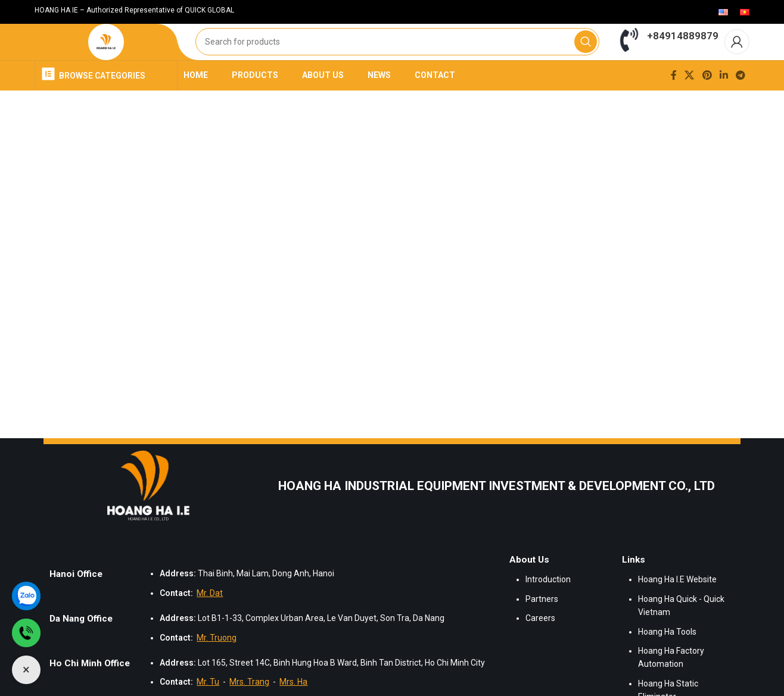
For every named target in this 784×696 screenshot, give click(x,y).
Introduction (548, 607)
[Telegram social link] (741, 102)
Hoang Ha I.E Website (677, 607)
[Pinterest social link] (707, 102)
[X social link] (690, 102)
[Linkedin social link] (724, 102)
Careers (540, 645)
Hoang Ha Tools (667, 658)
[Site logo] (106, 56)
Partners (542, 626)
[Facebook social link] (673, 102)
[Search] (397, 56)
